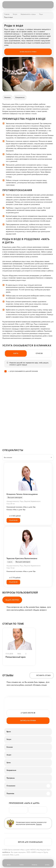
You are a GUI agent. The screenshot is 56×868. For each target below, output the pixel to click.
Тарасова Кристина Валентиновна (22, 558)
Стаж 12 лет (11, 568)
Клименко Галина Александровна (22, 494)
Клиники (8, 97)
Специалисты (20, 97)
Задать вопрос (12, 600)
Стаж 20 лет (11, 504)
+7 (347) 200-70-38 (28, 713)
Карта (16, 353)
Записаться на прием (28, 52)
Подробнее (13, 520)
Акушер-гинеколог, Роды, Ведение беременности (23, 501)
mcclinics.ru (6, 852)
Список (39, 353)
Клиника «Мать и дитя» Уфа (16, 510)
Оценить (39, 824)
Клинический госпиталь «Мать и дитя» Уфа (21, 507)
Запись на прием (28, 721)
